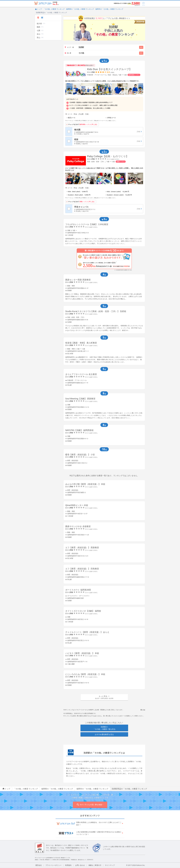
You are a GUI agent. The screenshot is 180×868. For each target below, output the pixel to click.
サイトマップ (110, 865)
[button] (104, 697)
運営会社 (39, 865)
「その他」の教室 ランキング (54, 9)
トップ (38, 9)
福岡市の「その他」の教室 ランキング (109, 9)
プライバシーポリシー (53, 865)
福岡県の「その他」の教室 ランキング (80, 9)
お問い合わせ (80, 865)
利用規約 (68, 865)
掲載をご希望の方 (95, 865)
